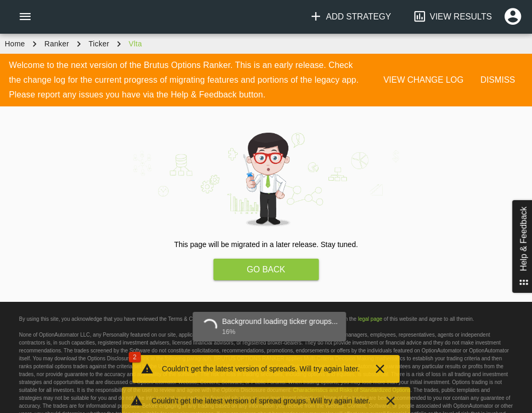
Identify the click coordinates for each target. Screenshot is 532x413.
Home (15, 44)
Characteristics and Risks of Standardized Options (352, 390)
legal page (370, 319)
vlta (135, 44)
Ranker (57, 44)
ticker (99, 44)
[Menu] (25, 17)
